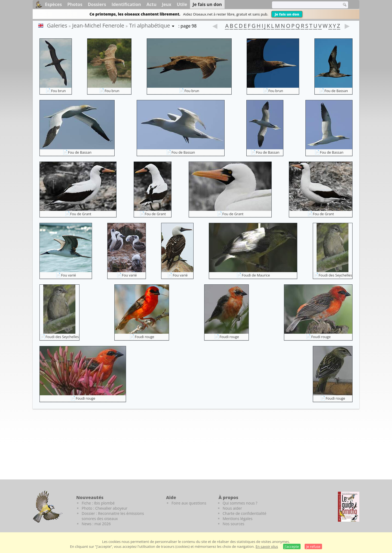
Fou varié (68, 275)
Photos (75, 4)
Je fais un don (287, 14)
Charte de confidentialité (245, 513)
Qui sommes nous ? (240, 503)
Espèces (53, 4)
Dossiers (97, 4)
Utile (182, 4)
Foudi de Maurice (256, 275)
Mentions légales (238, 519)
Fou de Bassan (336, 91)
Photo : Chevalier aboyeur (105, 508)
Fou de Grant (81, 214)
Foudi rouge (144, 337)
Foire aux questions (189, 503)
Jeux (167, 4)
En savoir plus (267, 546)
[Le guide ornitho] (349, 507)
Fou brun (58, 91)
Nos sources (234, 524)
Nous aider (232, 508)
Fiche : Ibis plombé (98, 503)
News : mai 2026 (96, 524)
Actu (151, 4)
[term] (303, 5)
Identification (126, 4)
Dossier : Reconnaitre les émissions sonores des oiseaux (113, 516)
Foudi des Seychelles (336, 275)
